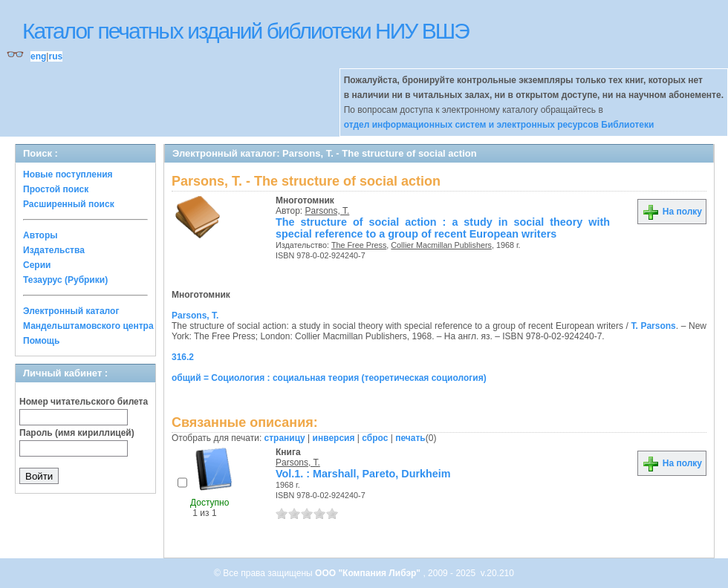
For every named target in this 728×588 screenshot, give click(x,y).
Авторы (40, 235)
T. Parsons (653, 326)
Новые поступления (68, 174)
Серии (37, 265)
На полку (672, 212)
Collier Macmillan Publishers (441, 245)
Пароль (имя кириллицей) (77, 433)
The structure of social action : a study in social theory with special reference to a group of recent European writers (443, 228)
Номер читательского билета (84, 402)
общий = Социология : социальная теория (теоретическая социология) (329, 378)
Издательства (54, 250)
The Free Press (359, 245)
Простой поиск (56, 189)
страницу (285, 438)
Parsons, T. (328, 211)
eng (38, 56)
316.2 (183, 357)
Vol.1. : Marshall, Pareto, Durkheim (363, 474)
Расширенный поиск (69, 204)
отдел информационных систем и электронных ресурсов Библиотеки (499, 125)
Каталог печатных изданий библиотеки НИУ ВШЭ (246, 31)
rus (55, 56)
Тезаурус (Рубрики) (65, 280)
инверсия (334, 438)
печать (410, 438)
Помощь (41, 341)
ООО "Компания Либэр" (369, 573)
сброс (375, 438)
